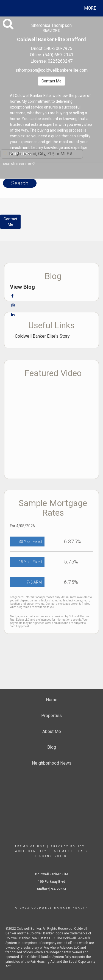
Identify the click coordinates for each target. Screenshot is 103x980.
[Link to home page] (9, 7)
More (90, 8)
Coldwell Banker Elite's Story (42, 336)
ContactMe (10, 222)
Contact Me (51, 81)
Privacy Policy (68, 846)
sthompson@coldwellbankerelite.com (51, 70)
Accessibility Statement (44, 851)
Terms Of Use (30, 846)
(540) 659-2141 (58, 55)
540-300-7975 (58, 48)
